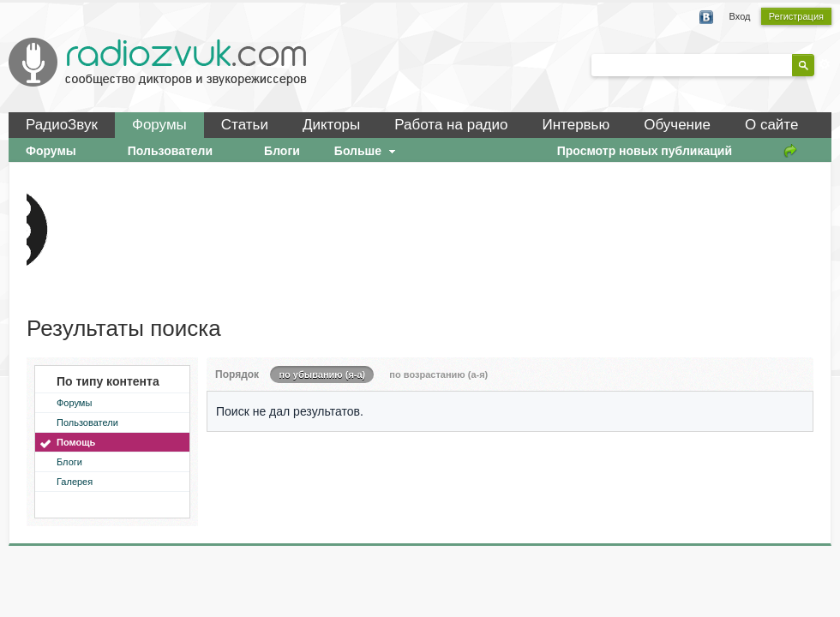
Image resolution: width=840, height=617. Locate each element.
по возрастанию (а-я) (438, 374)
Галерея (75, 482)
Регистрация (796, 16)
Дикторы (331, 125)
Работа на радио (451, 125)
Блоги (69, 462)
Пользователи (87, 422)
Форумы (159, 125)
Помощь (76, 442)
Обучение (677, 125)
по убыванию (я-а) (322, 374)
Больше (367, 151)
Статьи (245, 125)
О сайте (771, 125)
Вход (740, 16)
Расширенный (825, 64)
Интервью (576, 125)
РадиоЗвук (62, 125)
